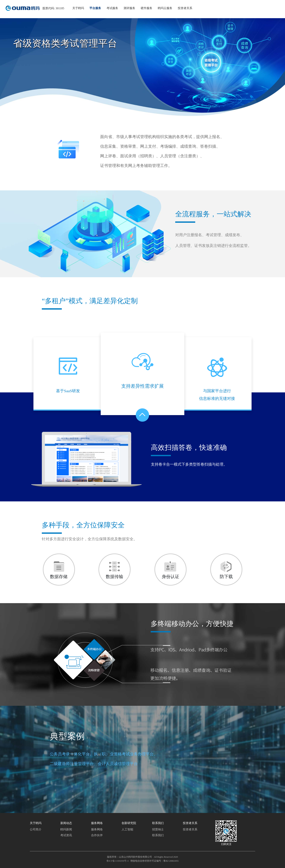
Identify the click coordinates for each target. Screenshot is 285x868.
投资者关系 (190, 829)
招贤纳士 (158, 829)
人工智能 (127, 829)
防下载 (226, 577)
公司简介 (36, 829)
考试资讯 (66, 835)
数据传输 (115, 577)
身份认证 (170, 577)
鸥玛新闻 (66, 829)
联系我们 (158, 835)
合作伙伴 (97, 835)
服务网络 (97, 829)
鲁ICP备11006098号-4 (118, 861)
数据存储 (59, 577)
